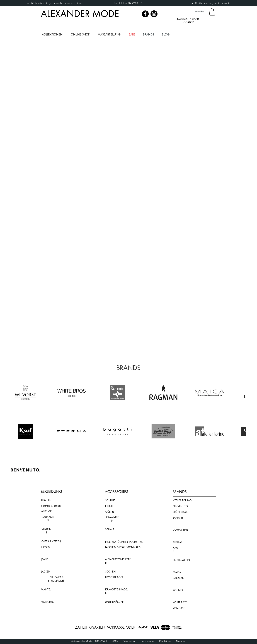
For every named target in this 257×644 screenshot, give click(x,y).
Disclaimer (165, 641)
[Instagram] (154, 14)
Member (181, 641)
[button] (212, 12)
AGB (116, 641)
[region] (188, 23)
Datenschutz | (132, 641)
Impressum (149, 641)
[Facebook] (145, 14)
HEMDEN (46, 500)
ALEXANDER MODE (80, 14)
